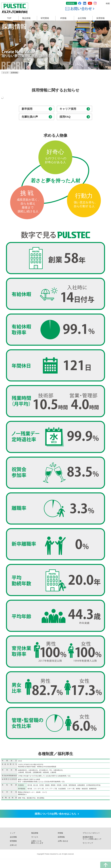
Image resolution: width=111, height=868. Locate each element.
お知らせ (13, 854)
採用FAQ (66, 121)
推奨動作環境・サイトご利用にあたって (92, 847)
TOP (9, 18)
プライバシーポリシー (91, 842)
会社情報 (13, 846)
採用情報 (71, 3)
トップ (12, 842)
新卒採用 (28, 110)
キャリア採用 (69, 110)
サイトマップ (88, 852)
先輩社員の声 (31, 121)
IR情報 (60, 842)
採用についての (56, 821)
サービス (35, 846)
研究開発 (13, 850)
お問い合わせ (63, 850)
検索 (108, 3)
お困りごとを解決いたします (37, 851)
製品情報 (35, 842)
